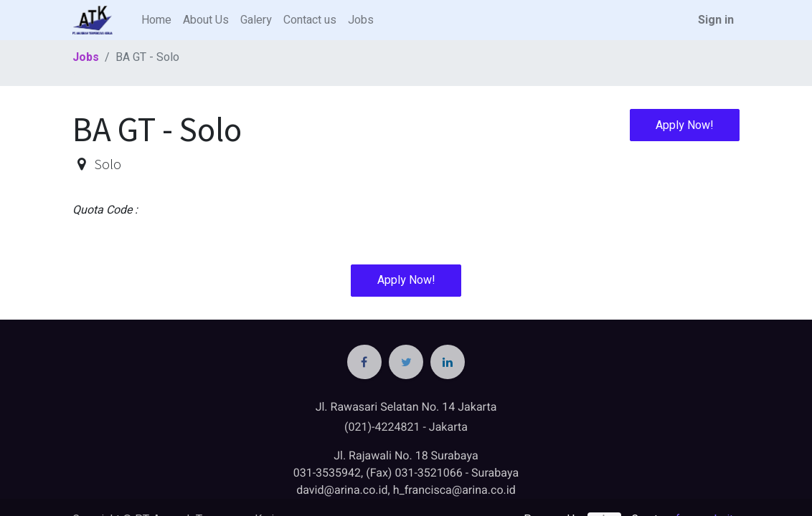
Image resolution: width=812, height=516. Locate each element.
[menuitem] (156, 20)
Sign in (716, 20)
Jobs (86, 57)
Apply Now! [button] (685, 125)
